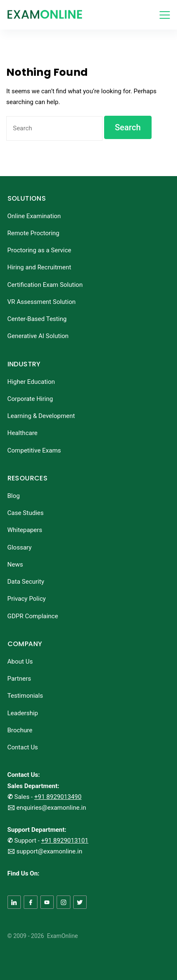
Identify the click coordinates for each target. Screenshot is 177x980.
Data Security (26, 582)
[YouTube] (47, 902)
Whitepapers (25, 530)
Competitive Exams (34, 450)
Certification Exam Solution (45, 285)
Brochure (20, 730)
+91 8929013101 (65, 841)
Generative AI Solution (38, 336)
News (15, 565)
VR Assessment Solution (42, 302)
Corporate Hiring (30, 399)
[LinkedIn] (14, 902)
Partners (19, 679)
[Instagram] (64, 902)
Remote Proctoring (34, 233)
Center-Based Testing (37, 319)
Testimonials (25, 696)
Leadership (23, 713)
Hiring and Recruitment (39, 267)
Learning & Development (41, 416)
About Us (20, 662)
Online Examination (34, 216)
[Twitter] (80, 902)
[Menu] (165, 15)
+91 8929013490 (58, 797)
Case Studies (26, 513)
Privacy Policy (27, 599)
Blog (14, 496)
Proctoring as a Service (40, 250)
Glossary (20, 547)
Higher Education (31, 382)
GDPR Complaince (33, 616)
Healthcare (23, 433)
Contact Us (23, 747)
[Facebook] (31, 902)
